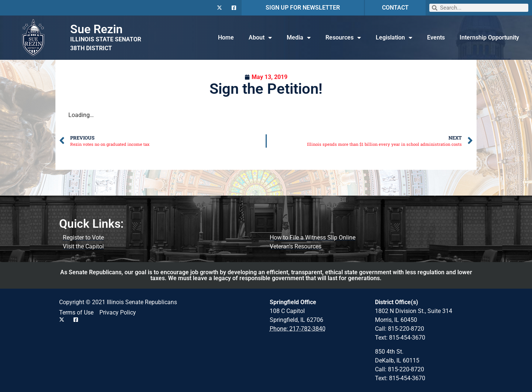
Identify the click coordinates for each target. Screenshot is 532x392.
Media (299, 38)
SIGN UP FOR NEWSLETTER (303, 8)
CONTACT (395, 8)
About (260, 38)
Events (436, 37)
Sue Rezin (96, 29)
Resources (343, 38)
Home (226, 37)
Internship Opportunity (489, 37)
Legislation (394, 38)
